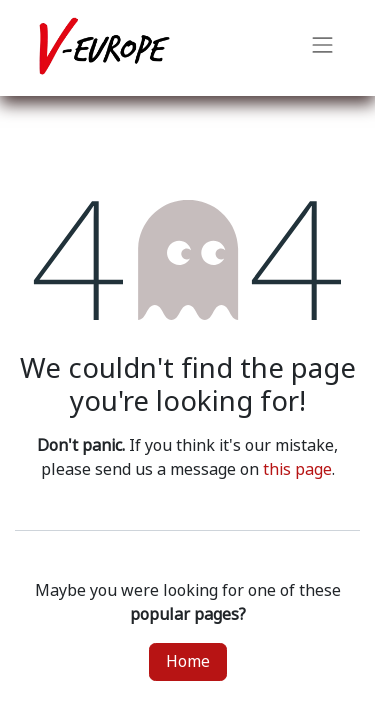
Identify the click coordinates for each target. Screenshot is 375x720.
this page (297, 469)
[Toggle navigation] (323, 48)
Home (188, 661)
